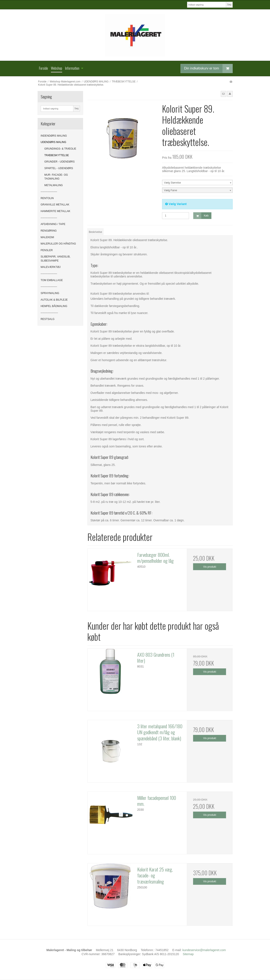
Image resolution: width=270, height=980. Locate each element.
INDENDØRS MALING (54, 136)
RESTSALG (48, 319)
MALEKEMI (47, 237)
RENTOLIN (47, 198)
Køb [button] (201, 216)
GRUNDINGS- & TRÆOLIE (60, 149)
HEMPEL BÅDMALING (54, 306)
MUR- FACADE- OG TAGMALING (56, 177)
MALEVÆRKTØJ (51, 267)
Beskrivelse (96, 232)
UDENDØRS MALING (53, 142)
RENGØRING (49, 231)
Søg (229, 4)
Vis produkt (210, 567)
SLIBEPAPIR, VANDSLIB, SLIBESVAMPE (56, 259)
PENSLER (47, 250)
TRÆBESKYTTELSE (57, 155)
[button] (224, 94)
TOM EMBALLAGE (52, 280)
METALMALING (54, 185)
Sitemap (188, 954)
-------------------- (49, 313)
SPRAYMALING (50, 293)
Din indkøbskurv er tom (208, 69)
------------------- (49, 192)
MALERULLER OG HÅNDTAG (58, 244)
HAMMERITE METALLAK (56, 211)
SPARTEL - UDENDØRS (59, 168)
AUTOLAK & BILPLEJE (54, 300)
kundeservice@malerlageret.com (204, 950)
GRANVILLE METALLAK (55, 205)
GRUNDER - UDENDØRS (59, 162)
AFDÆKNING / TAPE (53, 224)
